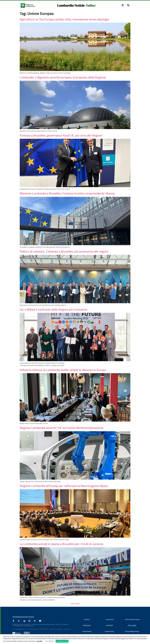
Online (91, 5)
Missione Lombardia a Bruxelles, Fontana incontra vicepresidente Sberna (67, 193)
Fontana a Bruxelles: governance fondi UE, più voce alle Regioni (61, 135)
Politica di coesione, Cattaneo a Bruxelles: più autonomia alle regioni (64, 251)
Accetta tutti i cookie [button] (62, 641)
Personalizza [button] (50, 641)
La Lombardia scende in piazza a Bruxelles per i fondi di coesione (62, 544)
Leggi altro (39, 641)
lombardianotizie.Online (23, 617)
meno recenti (74, 604)
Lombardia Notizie (71, 5)
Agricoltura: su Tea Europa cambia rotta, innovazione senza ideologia (64, 19)
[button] (128, 5)
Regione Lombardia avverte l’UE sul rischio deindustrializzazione (62, 428)
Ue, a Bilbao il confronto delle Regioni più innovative (53, 309)
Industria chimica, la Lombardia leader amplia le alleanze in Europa (63, 370)
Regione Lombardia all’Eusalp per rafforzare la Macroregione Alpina (64, 486)
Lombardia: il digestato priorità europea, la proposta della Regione (63, 77)
